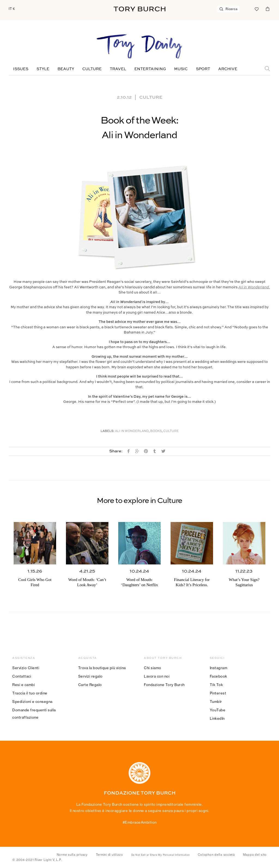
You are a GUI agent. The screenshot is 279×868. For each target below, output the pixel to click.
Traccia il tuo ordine (30, 693)
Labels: (107, 431)
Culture (92, 69)
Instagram (219, 668)
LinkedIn (217, 718)
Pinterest (218, 693)
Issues (21, 69)
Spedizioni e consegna (32, 702)
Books (156, 431)
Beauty (66, 69)
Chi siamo (153, 668)
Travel (118, 69)
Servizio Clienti (26, 668)
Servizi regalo (90, 676)
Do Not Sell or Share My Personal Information (161, 855)
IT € (12, 9)
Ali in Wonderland (132, 431)
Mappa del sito (255, 855)
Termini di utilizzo (110, 855)
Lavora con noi (157, 676)
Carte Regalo (90, 685)
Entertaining (150, 69)
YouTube (218, 710)
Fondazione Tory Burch (164, 685)
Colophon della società (216, 855)
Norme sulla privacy (72, 855)
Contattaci (22, 676)
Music (181, 69)
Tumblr (216, 702)
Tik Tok (216, 685)
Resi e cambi (24, 685)
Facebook (219, 676)
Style (43, 69)
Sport (203, 69)
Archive (228, 69)
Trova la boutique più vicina (102, 668)
